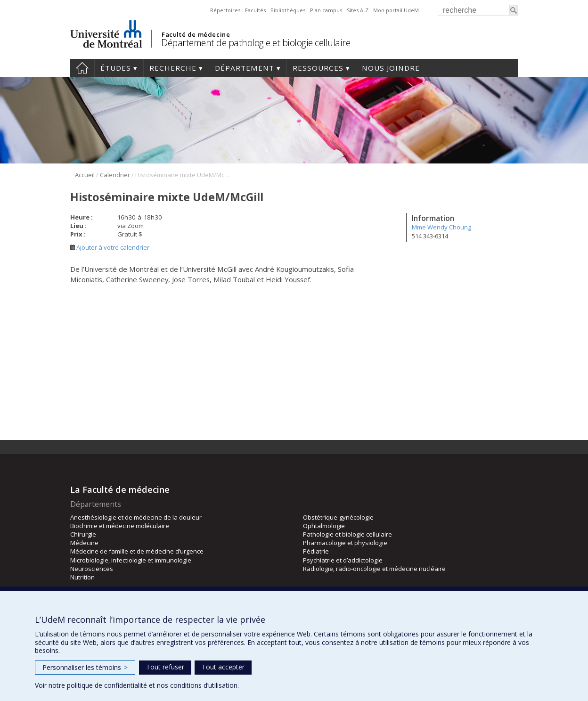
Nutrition (82, 577)
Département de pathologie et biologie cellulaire (256, 43)
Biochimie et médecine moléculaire (120, 526)
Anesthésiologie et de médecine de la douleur (136, 517)
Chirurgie (83, 534)
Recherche (173, 68)
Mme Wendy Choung (441, 227)
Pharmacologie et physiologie (345, 543)
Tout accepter (223, 667)
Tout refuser (165, 667)
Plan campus (326, 10)
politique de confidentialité (107, 685)
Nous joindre (391, 68)
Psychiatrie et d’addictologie (343, 560)
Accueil (82, 68)
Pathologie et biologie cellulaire (347, 534)
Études (116, 68)
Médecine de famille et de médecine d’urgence (137, 551)
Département (245, 68)
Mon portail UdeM (396, 10)
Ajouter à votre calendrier (110, 247)
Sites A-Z (358, 10)
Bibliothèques (288, 10)
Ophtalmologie (324, 526)
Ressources (318, 68)
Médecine (84, 543)
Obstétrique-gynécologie (338, 517)
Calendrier (115, 175)
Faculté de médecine (196, 34)
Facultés (255, 10)
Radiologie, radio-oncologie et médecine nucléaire (374, 569)
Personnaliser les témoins (85, 667)
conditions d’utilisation (204, 685)
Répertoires (225, 10)
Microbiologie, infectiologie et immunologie (131, 560)
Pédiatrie (316, 551)
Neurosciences (92, 569)
